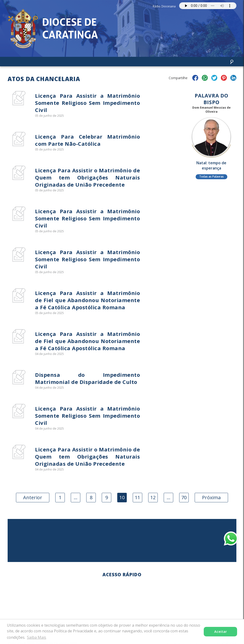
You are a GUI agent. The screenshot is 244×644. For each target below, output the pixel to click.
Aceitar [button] (221, 632)
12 (153, 497)
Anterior (33, 497)
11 (137, 497)
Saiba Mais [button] (37, 637)
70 (184, 497)
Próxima (211, 497)
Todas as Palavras (211, 177)
